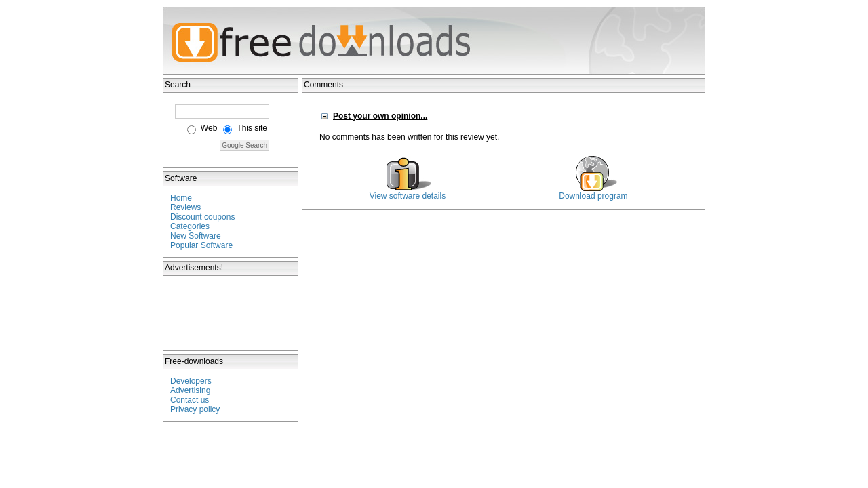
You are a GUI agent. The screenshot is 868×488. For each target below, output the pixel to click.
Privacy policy (195, 409)
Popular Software (201, 245)
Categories (190, 226)
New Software (196, 236)
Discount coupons (202, 217)
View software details (408, 196)
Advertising (190, 390)
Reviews (185, 207)
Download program (593, 196)
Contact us (190, 400)
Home (181, 198)
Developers (191, 381)
